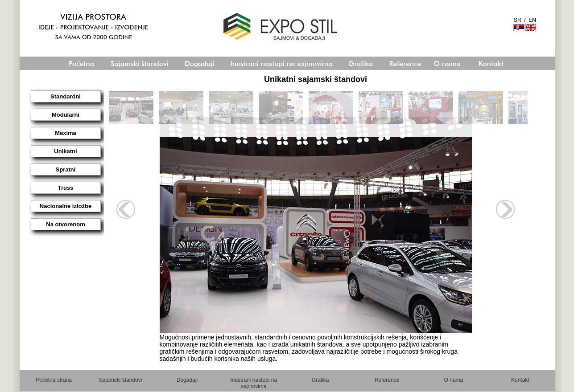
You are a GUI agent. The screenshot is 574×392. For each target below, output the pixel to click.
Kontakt (520, 380)
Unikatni (65, 151)
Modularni (66, 115)
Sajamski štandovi (121, 380)
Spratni (66, 169)
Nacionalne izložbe (66, 206)
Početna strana (54, 380)
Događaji (187, 380)
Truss (66, 188)
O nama (454, 380)
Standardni (66, 96)
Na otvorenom (65, 224)
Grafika (320, 380)
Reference (387, 380)
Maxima (66, 133)
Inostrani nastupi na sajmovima (254, 383)
